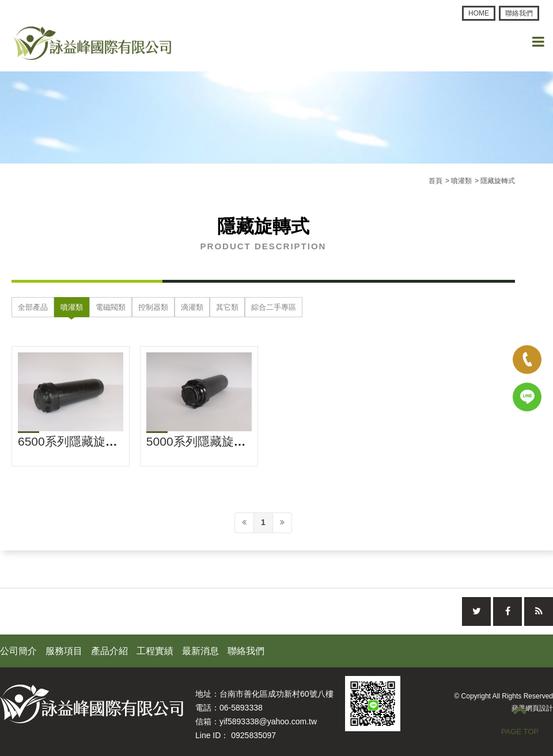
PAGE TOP (520, 719)
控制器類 (153, 307)
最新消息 (200, 651)
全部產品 (33, 307)
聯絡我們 (519, 13)
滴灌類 (192, 307)
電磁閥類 (111, 307)
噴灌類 (72, 307)
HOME (479, 13)
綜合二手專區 (274, 307)
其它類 (227, 307)
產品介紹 (109, 651)
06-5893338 (241, 708)
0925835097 (253, 735)
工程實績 (155, 651)
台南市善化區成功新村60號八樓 (276, 694)
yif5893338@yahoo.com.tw (268, 721)
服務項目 (64, 651)
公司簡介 (18, 651)
